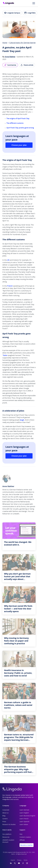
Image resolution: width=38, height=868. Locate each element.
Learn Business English (27, 816)
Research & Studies (9, 825)
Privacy (19, 860)
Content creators (25, 837)
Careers (5, 819)
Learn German (24, 810)
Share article (27, 65)
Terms (26, 860)
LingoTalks (30, 13)
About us (5, 813)
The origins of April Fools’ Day (18, 118)
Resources (6, 837)
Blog (4, 816)
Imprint (13, 860)
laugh (22, 420)
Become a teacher (27, 845)
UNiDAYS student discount (8, 841)
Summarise (10, 65)
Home (5, 43)
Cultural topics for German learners (23, 43)
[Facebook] (23, 863)
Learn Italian (24, 825)
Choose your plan (19, 145)
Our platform (7, 834)
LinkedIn (16, 514)
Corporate (6, 810)
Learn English (24, 813)
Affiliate (22, 840)
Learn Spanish (24, 822)
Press (4, 822)
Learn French (24, 819)
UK (8, 260)
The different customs (15, 123)
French (10, 286)
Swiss (5, 355)
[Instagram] (27, 863)
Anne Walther (10, 57)
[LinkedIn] (11, 863)
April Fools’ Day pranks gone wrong (20, 128)
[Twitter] (15, 863)
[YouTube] (19, 863)
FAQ (21, 834)
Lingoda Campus (12, 13)
